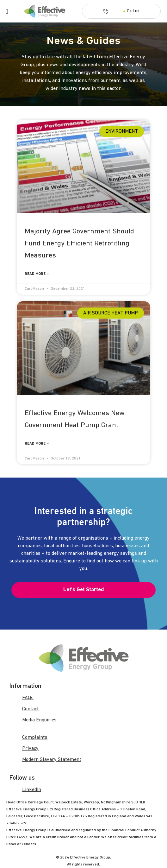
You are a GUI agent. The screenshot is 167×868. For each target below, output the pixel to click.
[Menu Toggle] (7, 11)
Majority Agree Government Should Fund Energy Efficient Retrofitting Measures (79, 244)
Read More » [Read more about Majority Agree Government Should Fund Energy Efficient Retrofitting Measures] (37, 274)
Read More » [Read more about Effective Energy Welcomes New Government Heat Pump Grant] (37, 444)
